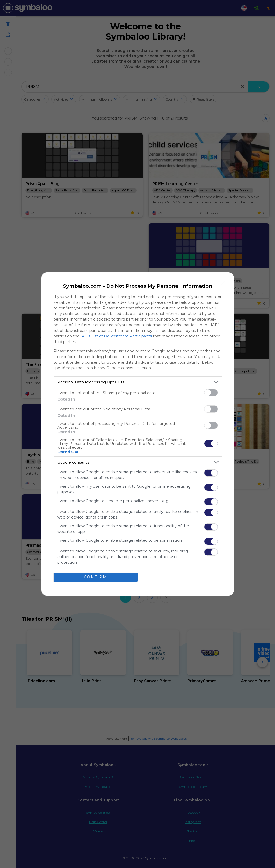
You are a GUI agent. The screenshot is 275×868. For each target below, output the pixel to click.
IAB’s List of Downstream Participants (116, 336)
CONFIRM (95, 577)
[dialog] (138, 434)
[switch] (211, 393)
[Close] (224, 283)
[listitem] (138, 382)
